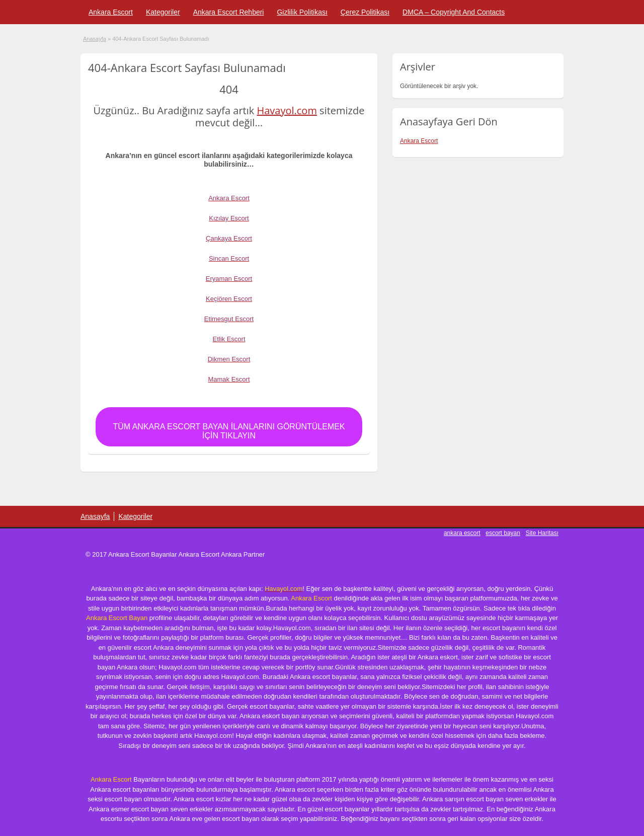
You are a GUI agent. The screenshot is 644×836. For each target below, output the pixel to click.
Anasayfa (95, 39)
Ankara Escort (111, 12)
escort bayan (503, 533)
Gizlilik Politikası (302, 12)
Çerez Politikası (365, 12)
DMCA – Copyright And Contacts (454, 12)
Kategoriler (163, 12)
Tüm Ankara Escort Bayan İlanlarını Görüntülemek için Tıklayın (229, 431)
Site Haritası (542, 533)
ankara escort (462, 533)
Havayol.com (287, 110)
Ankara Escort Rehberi (229, 12)
